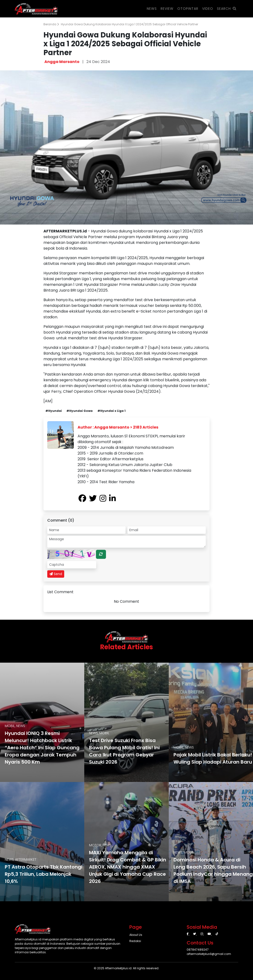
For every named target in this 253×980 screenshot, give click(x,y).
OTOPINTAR (188, 9)
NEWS (152, 9)
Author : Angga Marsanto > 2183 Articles (118, 427)
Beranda (51, 24)
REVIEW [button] (167, 9)
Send (56, 574)
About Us (136, 935)
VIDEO (208, 9)
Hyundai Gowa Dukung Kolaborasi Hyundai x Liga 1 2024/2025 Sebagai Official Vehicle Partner (129, 24)
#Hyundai (54, 411)
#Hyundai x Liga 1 (111, 411)
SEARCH (227, 9)
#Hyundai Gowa (79, 411)
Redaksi (135, 941)
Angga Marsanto (62, 62)
